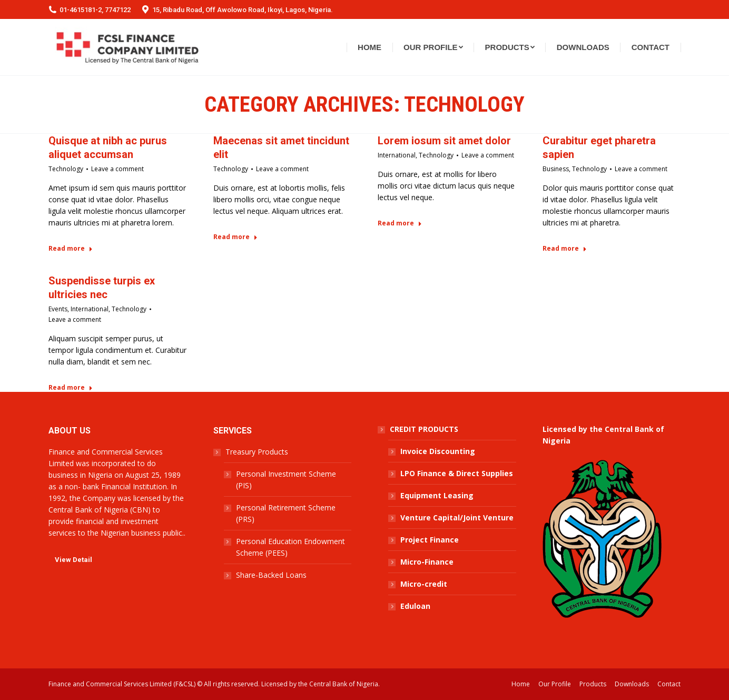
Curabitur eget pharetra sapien (599, 147)
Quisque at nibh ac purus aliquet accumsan (108, 147)
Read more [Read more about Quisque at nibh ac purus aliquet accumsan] (71, 249)
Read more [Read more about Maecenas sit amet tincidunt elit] (235, 237)
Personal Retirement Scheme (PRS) (286, 513)
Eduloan (415, 606)
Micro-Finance (427, 562)
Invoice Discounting (438, 451)
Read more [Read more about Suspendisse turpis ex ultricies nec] (71, 388)
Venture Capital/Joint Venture (457, 517)
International (397, 155)
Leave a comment (117, 169)
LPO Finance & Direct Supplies (457, 473)
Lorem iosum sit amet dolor (444, 141)
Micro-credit (424, 584)
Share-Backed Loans (271, 575)
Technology (66, 169)
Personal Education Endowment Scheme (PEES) (290, 547)
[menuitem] (370, 47)
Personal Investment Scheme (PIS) (286, 480)
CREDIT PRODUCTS (424, 429)
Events (58, 309)
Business (556, 169)
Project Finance (430, 540)
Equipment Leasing (437, 495)
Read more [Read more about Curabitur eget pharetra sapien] (565, 249)
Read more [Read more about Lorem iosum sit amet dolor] (400, 223)
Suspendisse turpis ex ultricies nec (102, 288)
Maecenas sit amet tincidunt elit (281, 147)
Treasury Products (257, 452)
